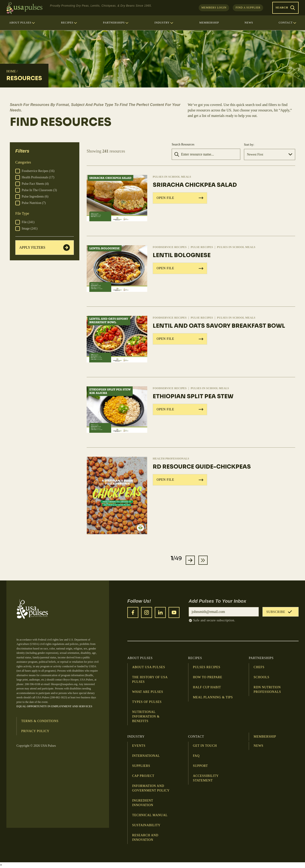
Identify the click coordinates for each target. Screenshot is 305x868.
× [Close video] (1, 865)
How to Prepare (208, 677)
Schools (261, 677)
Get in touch (205, 746)
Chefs (259, 667)
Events (139, 746)
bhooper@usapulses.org (64, 684)
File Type (22, 213)
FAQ (196, 756)
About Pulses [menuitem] (22, 23)
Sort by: (249, 145)
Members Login (214, 8)
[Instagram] (147, 613)
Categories (23, 162)
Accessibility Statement (206, 778)
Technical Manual (150, 815)
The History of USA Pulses (150, 680)
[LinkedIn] (160, 613)
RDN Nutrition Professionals (267, 690)
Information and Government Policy (151, 788)
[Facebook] (133, 613)
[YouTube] (174, 613)
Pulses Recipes (207, 667)
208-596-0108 (32, 684)
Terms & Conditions (40, 721)
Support (201, 766)
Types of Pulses (147, 702)
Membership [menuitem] (209, 23)
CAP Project (143, 776)
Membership (265, 737)
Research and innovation (145, 838)
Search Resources (183, 145)
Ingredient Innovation (143, 803)
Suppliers (141, 766)
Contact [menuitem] (288, 23)
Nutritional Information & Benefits (146, 717)
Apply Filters (45, 248)
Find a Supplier (248, 8)
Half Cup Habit (207, 687)
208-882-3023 (59, 698)
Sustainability (146, 825)
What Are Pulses (148, 692)
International (146, 756)
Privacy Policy (35, 731)
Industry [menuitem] (164, 23)
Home (11, 71)
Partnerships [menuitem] (116, 23)
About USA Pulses (149, 667)
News (258, 746)
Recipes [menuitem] (69, 23)
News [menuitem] (249, 23)
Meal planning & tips (213, 698)
